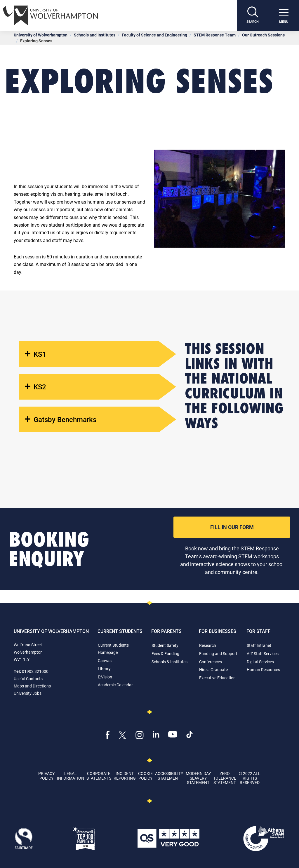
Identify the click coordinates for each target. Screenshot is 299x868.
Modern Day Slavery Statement (198, 778)
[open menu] (284, 15)
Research (208, 645)
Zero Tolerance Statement (225, 778)
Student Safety (165, 645)
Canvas (105, 660)
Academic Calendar (115, 685)
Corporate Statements (99, 776)
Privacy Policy (46, 776)
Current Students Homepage (113, 649)
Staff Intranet (259, 645)
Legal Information (71, 776)
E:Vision (105, 677)
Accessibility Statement (169, 776)
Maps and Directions (32, 686)
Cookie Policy (145, 776)
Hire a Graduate (213, 670)
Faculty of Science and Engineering (154, 35)
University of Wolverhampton (41, 35)
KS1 (35, 354)
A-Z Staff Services (263, 653)
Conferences (211, 662)
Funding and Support (218, 653)
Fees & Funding (165, 653)
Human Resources (263, 670)
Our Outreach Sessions (263, 35)
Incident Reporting (125, 776)
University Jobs (28, 693)
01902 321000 (35, 671)
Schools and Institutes (95, 35)
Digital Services (260, 662)
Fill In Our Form (232, 527)
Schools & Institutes (170, 662)
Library (104, 669)
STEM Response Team (215, 35)
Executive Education (217, 678)
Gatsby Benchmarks (61, 420)
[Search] (253, 15)
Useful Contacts (28, 679)
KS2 (35, 387)
